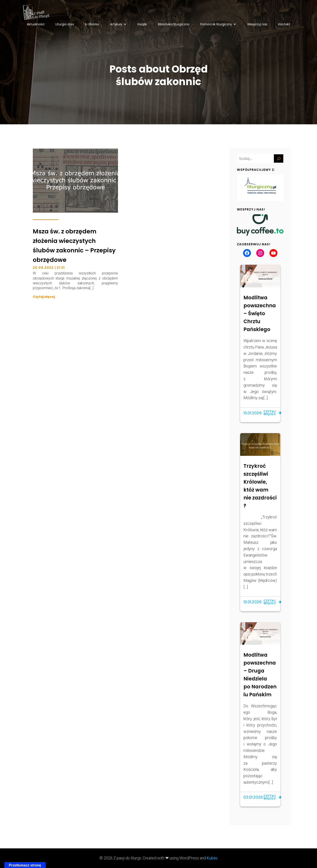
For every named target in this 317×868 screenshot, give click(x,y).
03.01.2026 (253, 797)
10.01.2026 (252, 413)
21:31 (61, 268)
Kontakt (284, 24)
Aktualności (36, 24)
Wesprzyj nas (257, 24)
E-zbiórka (92, 24)
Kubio (212, 858)
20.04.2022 (43, 268)
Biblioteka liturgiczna (174, 24)
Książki (142, 24)
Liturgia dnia (65, 24)
